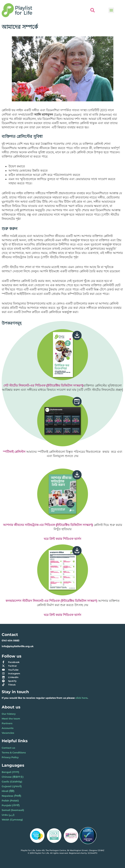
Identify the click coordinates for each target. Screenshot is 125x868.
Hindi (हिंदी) (8, 791)
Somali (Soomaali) (13, 810)
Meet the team (11, 719)
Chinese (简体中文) (13, 777)
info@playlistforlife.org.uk (18, 646)
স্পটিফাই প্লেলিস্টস (14, 452)
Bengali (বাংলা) (10, 772)
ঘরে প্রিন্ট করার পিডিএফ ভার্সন (62, 615)
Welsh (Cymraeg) (12, 820)
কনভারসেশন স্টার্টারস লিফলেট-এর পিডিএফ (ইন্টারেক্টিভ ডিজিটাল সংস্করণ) (51, 601)
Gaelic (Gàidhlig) (12, 782)
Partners (7, 723)
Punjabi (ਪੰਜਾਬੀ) (11, 805)
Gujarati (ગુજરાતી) (12, 786)
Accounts (8, 728)
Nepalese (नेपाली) (11, 796)
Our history (9, 714)
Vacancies (8, 733)
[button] (111, 10)
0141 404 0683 (10, 641)
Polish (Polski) (10, 801)
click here (81, 698)
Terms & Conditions (14, 753)
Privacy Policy (10, 757)
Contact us (8, 748)
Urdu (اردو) (8, 815)
